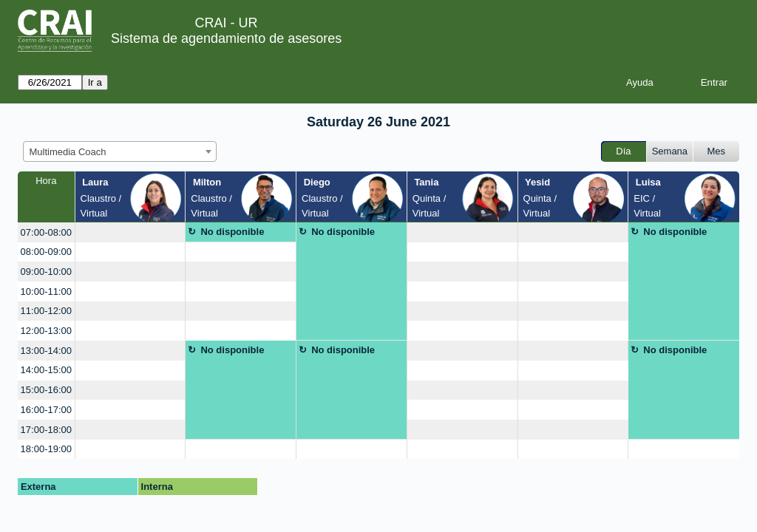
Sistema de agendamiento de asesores (226, 38)
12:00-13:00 (46, 331)
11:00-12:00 (46, 311)
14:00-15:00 (46, 370)
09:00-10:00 (46, 272)
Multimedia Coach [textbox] (68, 152)
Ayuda (640, 82)
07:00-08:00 (46, 232)
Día (623, 151)
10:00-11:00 (46, 291)
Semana (670, 151)
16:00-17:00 (46, 410)
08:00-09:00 (46, 252)
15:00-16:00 (46, 390)
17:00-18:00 (46, 430)
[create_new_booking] (130, 232)
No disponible (232, 232)
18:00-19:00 (46, 449)
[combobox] (120, 151)
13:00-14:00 (46, 351)
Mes (717, 151)
